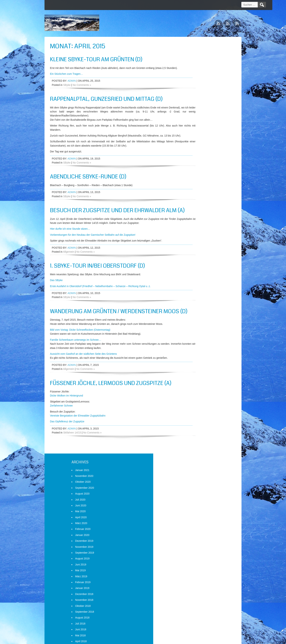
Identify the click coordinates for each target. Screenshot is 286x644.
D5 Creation (174, 640)
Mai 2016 (192, 360)
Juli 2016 (192, 349)
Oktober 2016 (195, 331)
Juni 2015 (192, 425)
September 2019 (196, 136)
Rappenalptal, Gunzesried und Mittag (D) (106, 103)
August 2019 (194, 142)
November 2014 (196, 467)
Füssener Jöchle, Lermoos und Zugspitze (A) (111, 405)
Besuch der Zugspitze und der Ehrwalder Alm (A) (107, 222)
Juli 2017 (192, 278)
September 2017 (196, 266)
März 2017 (193, 301)
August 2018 (194, 201)
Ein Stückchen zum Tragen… (66, 78)
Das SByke (56, 295)
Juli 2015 (192, 419)
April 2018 (193, 225)
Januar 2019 (194, 172)
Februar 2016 (194, 378)
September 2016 (196, 337)
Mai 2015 (192, 431)
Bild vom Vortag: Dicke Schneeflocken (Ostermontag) (80, 352)
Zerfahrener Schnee (61, 427)
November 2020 (196, 59)
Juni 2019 (192, 148)
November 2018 (196, 183)
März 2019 (193, 160)
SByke (67, 89)
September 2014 (196, 478)
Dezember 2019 (196, 124)
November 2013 (196, 538)
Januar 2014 (194, 526)
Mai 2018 (192, 219)
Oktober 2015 (195, 402)
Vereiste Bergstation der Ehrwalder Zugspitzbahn (78, 437)
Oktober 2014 (195, 473)
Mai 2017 (192, 290)
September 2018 (196, 195)
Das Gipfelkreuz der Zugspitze (67, 443)
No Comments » (82, 89)
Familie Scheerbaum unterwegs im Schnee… (76, 362)
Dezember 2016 (196, 319)
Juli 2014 (192, 490)
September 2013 (196, 549)
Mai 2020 (192, 95)
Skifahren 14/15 (72, 454)
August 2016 (194, 343)
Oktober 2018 (195, 189)
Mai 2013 (192, 573)
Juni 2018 (192, 213)
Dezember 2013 (196, 532)
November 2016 (196, 325)
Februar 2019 (194, 166)
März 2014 (193, 514)
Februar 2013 (194, 591)
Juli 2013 (192, 561)
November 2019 (196, 130)
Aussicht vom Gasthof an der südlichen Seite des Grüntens (83, 376)
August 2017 (194, 272)
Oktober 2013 (195, 543)
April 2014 (193, 508)
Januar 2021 (194, 53)
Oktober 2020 (195, 65)
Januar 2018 (194, 242)
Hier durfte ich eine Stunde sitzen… (70, 244)
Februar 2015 (194, 449)
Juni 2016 (192, 355)
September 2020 (196, 71)
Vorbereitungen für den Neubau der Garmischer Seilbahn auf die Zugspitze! (93, 250)
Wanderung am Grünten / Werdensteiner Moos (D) (106, 330)
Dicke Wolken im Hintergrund (66, 417)
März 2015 (193, 443)
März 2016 (193, 372)
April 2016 (193, 366)
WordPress (207, 640)
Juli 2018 (192, 207)
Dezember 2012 (196, 602)
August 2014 (194, 485)
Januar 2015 (194, 455)
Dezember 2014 (196, 461)
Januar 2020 (194, 118)
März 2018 (193, 231)
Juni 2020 (192, 89)
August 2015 (194, 414)
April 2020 (193, 101)
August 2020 (194, 77)
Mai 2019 (192, 154)
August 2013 (194, 555)
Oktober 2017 (195, 260)
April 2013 (193, 579)
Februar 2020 (194, 112)
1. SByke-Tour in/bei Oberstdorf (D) (97, 281)
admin (72, 85)
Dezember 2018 (196, 177)
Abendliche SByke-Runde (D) (88, 185)
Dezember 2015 (196, 390)
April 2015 (193, 437)
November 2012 (196, 608)
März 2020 (193, 107)
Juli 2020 (192, 83)
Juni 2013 (192, 567)
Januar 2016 (194, 384)
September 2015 (196, 408)
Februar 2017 (194, 307)
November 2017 (196, 254)
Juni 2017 (192, 284)
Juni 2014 (192, 496)
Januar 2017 (194, 313)
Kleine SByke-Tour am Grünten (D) (96, 59)
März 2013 (193, 585)
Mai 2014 (192, 502)
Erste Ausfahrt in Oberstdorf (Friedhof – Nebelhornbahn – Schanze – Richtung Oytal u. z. (100, 301)
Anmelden (193, 625)
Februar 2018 (194, 236)
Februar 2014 (194, 520)
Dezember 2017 (196, 248)
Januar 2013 (194, 597)
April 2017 (193, 295)
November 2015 (196, 396)
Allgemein (69, 267)
